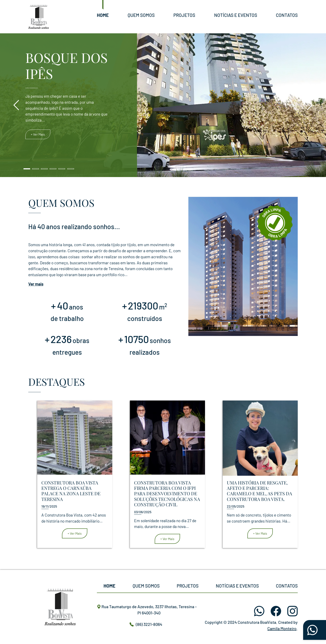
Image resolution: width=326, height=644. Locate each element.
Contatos (287, 15)
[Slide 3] (44, 169)
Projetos (184, 15)
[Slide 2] (36, 169)
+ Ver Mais (38, 134)
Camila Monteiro (282, 628)
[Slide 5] (62, 169)
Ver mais (36, 284)
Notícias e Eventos (236, 15)
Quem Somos (141, 15)
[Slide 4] (53, 169)
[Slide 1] (27, 169)
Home (103, 15)
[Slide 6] (71, 169)
